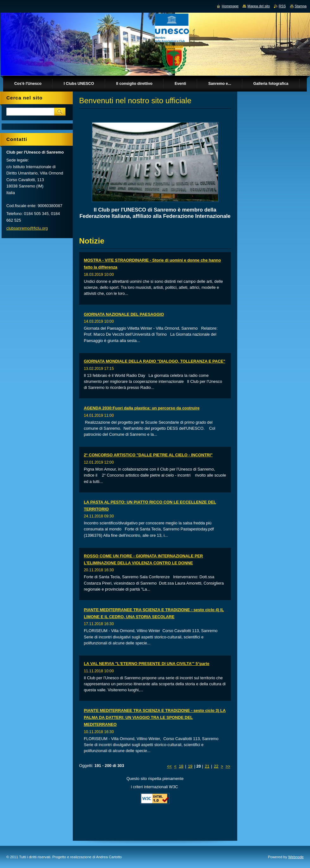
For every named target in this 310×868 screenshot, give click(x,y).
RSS (282, 6)
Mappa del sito (259, 6)
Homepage (230, 6)
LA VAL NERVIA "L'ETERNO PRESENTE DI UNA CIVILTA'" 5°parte (147, 664)
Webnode (296, 857)
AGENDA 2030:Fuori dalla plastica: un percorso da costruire (142, 408)
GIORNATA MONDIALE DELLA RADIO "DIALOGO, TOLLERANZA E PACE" (155, 361)
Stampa (301, 6)
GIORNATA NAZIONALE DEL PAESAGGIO (124, 314)
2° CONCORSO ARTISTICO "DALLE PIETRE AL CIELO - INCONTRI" (148, 455)
